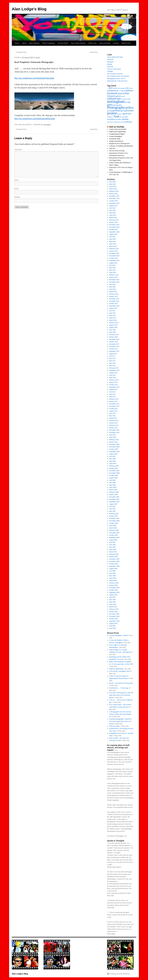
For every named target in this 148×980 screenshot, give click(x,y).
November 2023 (114, 256)
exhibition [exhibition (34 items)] (129, 91)
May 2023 (112, 270)
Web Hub (110, 59)
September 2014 (114, 370)
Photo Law (92, 43)
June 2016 (112, 363)
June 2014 (112, 375)
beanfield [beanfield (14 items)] (123, 88)
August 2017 (113, 354)
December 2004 (114, 559)
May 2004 (112, 576)
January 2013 (113, 401)
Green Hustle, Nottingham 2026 (119, 671)
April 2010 (113, 437)
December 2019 (114, 339)
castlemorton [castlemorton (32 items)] (113, 91)
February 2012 (114, 420)
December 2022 (114, 280)
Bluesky (110, 64)
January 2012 (113, 423)
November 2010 (114, 432)
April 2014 (113, 378)
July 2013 (112, 392)
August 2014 (113, 373)
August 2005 (113, 540)
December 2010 (114, 430)
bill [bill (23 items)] (127, 88)
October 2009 (114, 449)
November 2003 (114, 588)
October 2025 (114, 201)
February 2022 (114, 294)
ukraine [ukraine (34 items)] (125, 119)
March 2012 (113, 418)
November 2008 (114, 473)
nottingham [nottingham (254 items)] (116, 101)
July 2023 (112, 265)
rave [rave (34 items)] (130, 114)
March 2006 (113, 528)
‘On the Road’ (63, 43)
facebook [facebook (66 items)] (112, 93)
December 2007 (114, 497)
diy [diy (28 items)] (123, 91)
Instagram (110, 62)
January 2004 (113, 585)
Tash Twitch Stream (78, 43)
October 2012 (114, 409)
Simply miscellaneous (116, 141)
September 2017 (114, 351)
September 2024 (114, 232)
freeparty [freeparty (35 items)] (111, 96)
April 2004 (113, 578)
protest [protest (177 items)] (112, 113)
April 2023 (113, 272)
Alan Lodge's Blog (29, 9)
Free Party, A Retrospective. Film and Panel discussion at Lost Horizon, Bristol (121, 695)
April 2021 (113, 318)
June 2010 (112, 435)
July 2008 (112, 480)
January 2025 (113, 222)
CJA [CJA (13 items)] (120, 91)
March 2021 (113, 320)
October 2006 (114, 523)
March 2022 (113, 292)
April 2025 (113, 215)
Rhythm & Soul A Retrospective (119, 144)
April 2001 (113, 628)
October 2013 (114, 385)
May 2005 (112, 547)
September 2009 (114, 452)
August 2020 (113, 327)
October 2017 (114, 349)
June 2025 (112, 210)
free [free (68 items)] (127, 93)
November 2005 (114, 533)
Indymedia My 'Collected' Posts (117, 81)
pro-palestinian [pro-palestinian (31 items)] (127, 111)
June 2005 (112, 545)
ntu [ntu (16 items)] (126, 102)
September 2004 (114, 566)
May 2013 (112, 397)
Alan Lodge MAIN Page (115, 57)
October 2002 (114, 619)
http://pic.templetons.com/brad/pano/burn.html (34, 78)
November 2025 (114, 198)
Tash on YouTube (117, 127)
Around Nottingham (116, 136)
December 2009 (114, 444)
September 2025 (114, 203)
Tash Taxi (112, 148)
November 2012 (114, 406)
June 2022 (112, 284)
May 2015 (112, 366)
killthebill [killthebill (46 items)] (112, 99)
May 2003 (112, 602)
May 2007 (112, 511)
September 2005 (114, 537)
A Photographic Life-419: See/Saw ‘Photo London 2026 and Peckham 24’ (120, 714)
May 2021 (112, 315)
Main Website (34, 43)
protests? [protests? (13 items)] (120, 114)
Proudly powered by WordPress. (120, 974)
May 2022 (112, 287)
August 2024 (113, 234)
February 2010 (114, 440)
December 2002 (114, 614)
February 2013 (114, 399)
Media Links (126, 43)
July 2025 (112, 208)
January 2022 (113, 296)
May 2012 (112, 416)
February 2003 (114, 609)
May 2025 (112, 213)
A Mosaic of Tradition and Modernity (121, 146)
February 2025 (114, 220)
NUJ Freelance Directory (115, 74)
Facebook (110, 67)
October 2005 (114, 535)
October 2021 (114, 303)
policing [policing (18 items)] (110, 111)
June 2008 (112, 483)
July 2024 (112, 237)
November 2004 (114, 561)
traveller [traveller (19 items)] (125, 117)
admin (38, 57)
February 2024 (114, 249)
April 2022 (113, 289)
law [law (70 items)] (119, 99)
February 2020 (114, 335)
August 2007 (113, 504)
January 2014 (113, 382)
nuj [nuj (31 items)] (129, 102)
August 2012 (113, 411)
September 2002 (114, 621)
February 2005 (114, 554)
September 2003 (114, 592)
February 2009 (114, 466)
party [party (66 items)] (110, 105)
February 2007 (114, 514)
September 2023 (114, 261)
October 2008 (114, 475)
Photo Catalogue (49, 43)
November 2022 (114, 282)
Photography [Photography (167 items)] (116, 107)
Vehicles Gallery (115, 726)
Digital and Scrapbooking (117, 132)
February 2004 (114, 583)
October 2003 (114, 590)
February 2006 (114, 530)
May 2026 (112, 184)
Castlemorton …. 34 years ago (119, 688)
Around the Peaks (115, 139)
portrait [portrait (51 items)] (117, 110)
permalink (47, 125)
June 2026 (112, 182)
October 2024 (114, 229)
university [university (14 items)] (110, 122)
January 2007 (113, 516)
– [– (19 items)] (107, 88)
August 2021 (113, 308)
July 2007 (112, 506)
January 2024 (113, 251)
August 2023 (113, 263)
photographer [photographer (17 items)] (117, 105)
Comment (18, 150)
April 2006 (113, 526)
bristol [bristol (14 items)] (131, 88)
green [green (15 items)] (123, 96)
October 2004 (114, 564)
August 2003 (113, 595)
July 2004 (112, 571)
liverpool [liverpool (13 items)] (124, 99)
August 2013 (113, 389)
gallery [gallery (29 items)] (118, 96)
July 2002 (112, 626)
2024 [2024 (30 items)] (110, 88)
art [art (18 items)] (119, 88)
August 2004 (113, 569)
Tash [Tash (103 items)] (116, 116)
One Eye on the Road (114, 69)
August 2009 (113, 454)
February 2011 (114, 425)
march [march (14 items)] (129, 99)
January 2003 (113, 612)
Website (17, 197)
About (24, 43)
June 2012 (112, 413)
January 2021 (113, 325)
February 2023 (114, 275)
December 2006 (114, 518)
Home (17, 43)
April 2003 (113, 604)
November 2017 (114, 346)
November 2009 (114, 447)
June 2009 (112, 459)
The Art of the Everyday (117, 151)
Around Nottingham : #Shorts (119, 635)
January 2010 (113, 442)
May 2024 (112, 241)
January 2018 (113, 342)
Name (17, 180)
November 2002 (114, 616)
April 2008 (113, 487)
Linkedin (110, 71)
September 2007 (114, 502)
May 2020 (112, 332)
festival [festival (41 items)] (121, 93)
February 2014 (114, 380)
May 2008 (112, 485)
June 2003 (112, 600)
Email (16, 189)
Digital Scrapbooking (116, 669)
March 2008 (113, 490)
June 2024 (112, 239)
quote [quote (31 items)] (125, 114)
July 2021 (112, 311)
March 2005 (113, 552)
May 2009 (112, 461)
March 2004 (113, 580)
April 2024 (113, 244)
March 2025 (113, 218)
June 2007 (112, 509)
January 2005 (113, 557)
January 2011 (113, 428)
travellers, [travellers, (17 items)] (118, 119)
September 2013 (114, 387)
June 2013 (112, 394)
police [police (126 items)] (129, 108)
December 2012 (114, 404)
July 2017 (112, 356)
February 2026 (114, 191)
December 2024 (114, 225)
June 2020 (112, 330)
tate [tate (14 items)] (121, 117)
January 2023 (113, 277)
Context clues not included (118, 129)
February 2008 (114, 492)
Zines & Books (105, 43)
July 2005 (112, 542)
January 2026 (113, 194)
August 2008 (113, 478)
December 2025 (114, 196)
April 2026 (113, 187)
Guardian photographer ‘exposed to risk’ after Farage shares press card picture (120, 721)
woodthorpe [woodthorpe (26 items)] (128, 122)
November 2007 (114, 499)
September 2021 (114, 306)
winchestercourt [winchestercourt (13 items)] (118, 122)
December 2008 (114, 471)
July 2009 (112, 456)
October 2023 (114, 258)
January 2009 (113, 468)
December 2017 (114, 344)
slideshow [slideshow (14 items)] (110, 117)
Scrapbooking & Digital (117, 134)
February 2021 (114, 323)
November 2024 (114, 227)
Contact (116, 43)
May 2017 (112, 361)
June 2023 (112, 268)
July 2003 (112, 597)
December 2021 (114, 299)
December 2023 (114, 253)
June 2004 (112, 573)
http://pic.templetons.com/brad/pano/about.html (35, 119)
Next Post (95, 52)
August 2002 (113, 623)
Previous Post (20, 52)
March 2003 (113, 607)
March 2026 (113, 189)
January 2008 (113, 495)
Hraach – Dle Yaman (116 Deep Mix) (121, 683)
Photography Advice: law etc (116, 79)
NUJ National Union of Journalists (118, 76)
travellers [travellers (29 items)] (111, 119)
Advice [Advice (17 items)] (115, 88)
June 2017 (112, 358)
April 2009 (113, 463)
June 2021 (112, 313)
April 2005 (113, 549)
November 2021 (114, 301)
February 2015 (114, 368)
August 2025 (113, 206)
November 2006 (114, 521)
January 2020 (113, 337)
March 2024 (113, 246)
